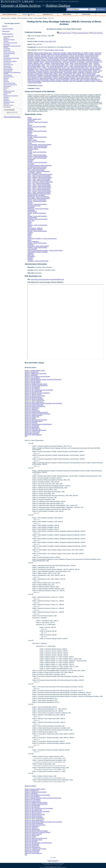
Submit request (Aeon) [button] (64, 33)
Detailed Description (8, 34)
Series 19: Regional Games (33, 397)
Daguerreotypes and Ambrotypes (11, 96)
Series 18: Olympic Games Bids (35, 396)
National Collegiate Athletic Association (70, 69)
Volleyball (65, 81)
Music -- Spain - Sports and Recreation (46, 69)
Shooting (82, 77)
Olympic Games (7, 63)
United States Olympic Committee (52, 81)
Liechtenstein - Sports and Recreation (88, 62)
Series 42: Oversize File (32, 432)
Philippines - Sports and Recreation (38, 209)
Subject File (6, 88)
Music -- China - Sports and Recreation (53, 65)
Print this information (96, 33)
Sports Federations (8, 68)
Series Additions (7, 107)
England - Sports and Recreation (58, 57)
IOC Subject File (7, 60)
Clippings (6, 80)
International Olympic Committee (37, 167)
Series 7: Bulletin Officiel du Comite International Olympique (43, 379)
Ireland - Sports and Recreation (49, 62)
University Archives (5, 18)
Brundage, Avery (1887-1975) (47, 41)
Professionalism (32, 75)
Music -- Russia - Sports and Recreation (39, 191)
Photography (38, 74)
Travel (5, 89)
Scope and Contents (8, 29)
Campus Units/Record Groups (10, 14)
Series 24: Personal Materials (34, 405)
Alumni (31, 18)
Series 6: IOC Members (32, 378)
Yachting (93, 81)
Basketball (44, 54)
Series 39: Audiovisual (32, 427)
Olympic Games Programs (9, 83)
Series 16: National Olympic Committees (37, 393)
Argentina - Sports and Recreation (71, 53)
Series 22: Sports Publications (34, 402)
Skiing (92, 77)
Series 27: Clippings (31, 409)
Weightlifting (80, 81)
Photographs (6, 81)
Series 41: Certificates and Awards (35, 430)
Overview (5, 26)
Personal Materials (8, 75)
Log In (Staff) (53, 858)
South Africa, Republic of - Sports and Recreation (42, 238)
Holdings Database (58, 6)
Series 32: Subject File (32, 417)
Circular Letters (7, 50)
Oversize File (6, 104)
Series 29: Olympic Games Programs (36, 412)
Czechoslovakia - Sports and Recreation (87, 56)
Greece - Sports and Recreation (90, 59)
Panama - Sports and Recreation (53, 72)
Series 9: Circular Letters (32, 382)
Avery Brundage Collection (41, 18)
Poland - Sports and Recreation (63, 74)
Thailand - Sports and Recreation (59, 80)
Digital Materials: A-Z (48, 14)
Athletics (86, 53)
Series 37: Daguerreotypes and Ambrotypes (38, 424)
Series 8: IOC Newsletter (32, 381)
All (26, 436)
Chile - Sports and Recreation (60, 56)
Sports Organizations (8, 69)
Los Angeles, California (34, 173)
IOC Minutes (6, 57)
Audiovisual (6, 99)
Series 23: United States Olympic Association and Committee (43, 403)
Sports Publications (8, 71)
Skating (87, 77)
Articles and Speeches (8, 77)
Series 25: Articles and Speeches (35, 406)
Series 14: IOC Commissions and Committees (39, 390)
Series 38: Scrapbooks (32, 426)
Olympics (40, 72)
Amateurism (6, 38)
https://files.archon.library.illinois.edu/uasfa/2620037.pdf (47, 279)
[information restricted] (32, 433)
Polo (74, 74)
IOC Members (7, 44)
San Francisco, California (35, 77)
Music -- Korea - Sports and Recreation (39, 186)
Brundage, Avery (83, 54)
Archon (52, 866)
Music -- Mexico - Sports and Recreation (49, 68)
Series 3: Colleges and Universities (35, 373)
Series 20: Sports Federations (34, 399)
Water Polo (72, 81)
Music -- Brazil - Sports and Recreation (76, 63)
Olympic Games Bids (8, 64)
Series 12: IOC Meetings (32, 387)
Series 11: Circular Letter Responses (36, 385)
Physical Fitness (48, 74)
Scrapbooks (6, 97)
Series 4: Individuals (31, 375)
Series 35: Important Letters (33, 421)
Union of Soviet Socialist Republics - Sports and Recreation (45, 250)
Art (82, 53)
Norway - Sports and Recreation (37, 201)
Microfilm (6, 94)
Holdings (14, 18)
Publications (6, 78)
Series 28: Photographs (32, 411)
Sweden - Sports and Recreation (80, 78)
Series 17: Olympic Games (33, 394)
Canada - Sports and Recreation (37, 137)
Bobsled (70, 54)
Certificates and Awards (9, 102)
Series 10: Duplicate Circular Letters (36, 384)
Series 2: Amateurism (31, 372)
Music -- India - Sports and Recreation (77, 65)
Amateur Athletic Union (9, 36)
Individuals (6, 41)
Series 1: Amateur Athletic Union (35, 370)
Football (37, 59)
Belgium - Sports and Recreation (57, 54)
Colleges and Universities (9, 40)
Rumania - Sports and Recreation (86, 75)
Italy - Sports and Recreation (68, 62)
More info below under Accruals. (54, 50)
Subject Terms (6, 31)
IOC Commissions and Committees (11, 58)
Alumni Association (23, 18)
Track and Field (75, 80)
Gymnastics (31, 60)
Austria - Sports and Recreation (37, 127)
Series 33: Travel (30, 418)
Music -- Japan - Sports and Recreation (76, 66)
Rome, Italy (62, 75)
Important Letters (7, 93)
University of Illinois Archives (21, 6)
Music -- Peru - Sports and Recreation (73, 68)
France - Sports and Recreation (50, 59)
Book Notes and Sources (9, 91)
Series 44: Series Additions (33, 435)
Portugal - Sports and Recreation (86, 74)
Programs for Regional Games (10, 85)
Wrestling (87, 81)
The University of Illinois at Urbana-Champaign (57, 867)
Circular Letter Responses (9, 53)
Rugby (73, 75)
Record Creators (86, 14)
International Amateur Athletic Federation (81, 60)
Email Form (56, 861)
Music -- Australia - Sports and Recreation (52, 63)
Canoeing (38, 56)
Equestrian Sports (74, 57)
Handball (38, 60)
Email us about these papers (12, 117)
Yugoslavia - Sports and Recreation (38, 261)
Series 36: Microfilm (31, 423)
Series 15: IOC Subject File (33, 391)
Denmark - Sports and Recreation (37, 57)
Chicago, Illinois (46, 56)
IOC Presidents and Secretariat (10, 43)
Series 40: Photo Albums (32, 429)
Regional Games (7, 66)
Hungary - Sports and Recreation (51, 60)
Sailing (98, 75)
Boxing (75, 54)
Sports (56, 78)
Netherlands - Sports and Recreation (38, 71)
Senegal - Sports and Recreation (69, 77)
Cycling (72, 56)
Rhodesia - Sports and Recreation (48, 75)
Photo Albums (7, 100)
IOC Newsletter (7, 49)
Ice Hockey (65, 60)
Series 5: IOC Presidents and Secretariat (37, 376)
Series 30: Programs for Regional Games (37, 414)
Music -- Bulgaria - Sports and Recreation (40, 177)
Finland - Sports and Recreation (37, 152)
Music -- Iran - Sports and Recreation (52, 66)
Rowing (68, 75)
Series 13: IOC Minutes (32, 388)
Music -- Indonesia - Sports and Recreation (40, 182)
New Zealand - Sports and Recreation (61, 71)
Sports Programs (7, 86)
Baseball (37, 54)
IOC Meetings (7, 55)
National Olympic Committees (10, 61)
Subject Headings (67, 14)
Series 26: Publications (32, 408)
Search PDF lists (101, 9)
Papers (41, 85)
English (38, 88)
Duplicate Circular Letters (9, 52)
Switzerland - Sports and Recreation (38, 80)
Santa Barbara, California (51, 77)
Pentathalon (81, 72)
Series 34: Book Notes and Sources (36, 420)
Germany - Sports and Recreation (70, 59)
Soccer (97, 77)
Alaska (36, 53)
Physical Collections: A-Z (29, 14)
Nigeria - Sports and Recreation (82, 71)
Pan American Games (70, 72)
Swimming (94, 78)
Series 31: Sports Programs (33, 415)
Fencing (82, 57)
